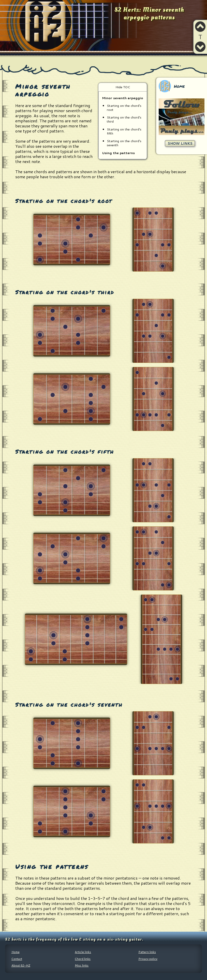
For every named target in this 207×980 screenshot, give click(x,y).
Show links (180, 143)
